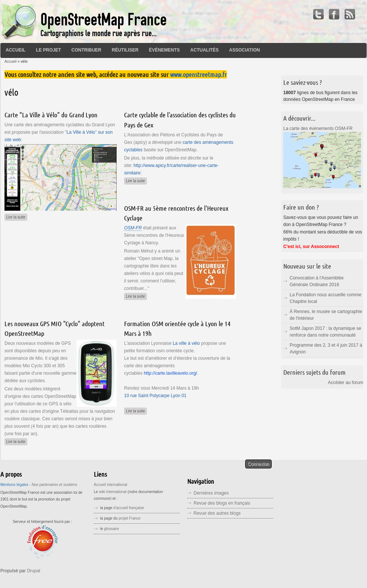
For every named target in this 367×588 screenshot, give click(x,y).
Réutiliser (125, 50)
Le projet (48, 50)
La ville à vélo (186, 343)
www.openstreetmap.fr (198, 74)
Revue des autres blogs (217, 513)
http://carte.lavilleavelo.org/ (171, 373)
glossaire (112, 529)
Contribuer (86, 50)
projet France (130, 518)
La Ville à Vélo (81, 132)
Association (244, 50)
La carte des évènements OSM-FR (318, 129)
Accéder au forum (346, 383)
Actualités (204, 50)
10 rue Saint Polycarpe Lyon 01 (155, 396)
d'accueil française (129, 508)
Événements (164, 50)
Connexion (258, 464)
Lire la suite (17, 216)
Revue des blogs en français (222, 503)
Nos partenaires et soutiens (55, 485)
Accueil (16, 50)
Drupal (33, 571)
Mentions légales (14, 485)
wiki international (113, 492)
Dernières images (211, 493)
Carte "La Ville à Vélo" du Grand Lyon (51, 115)
